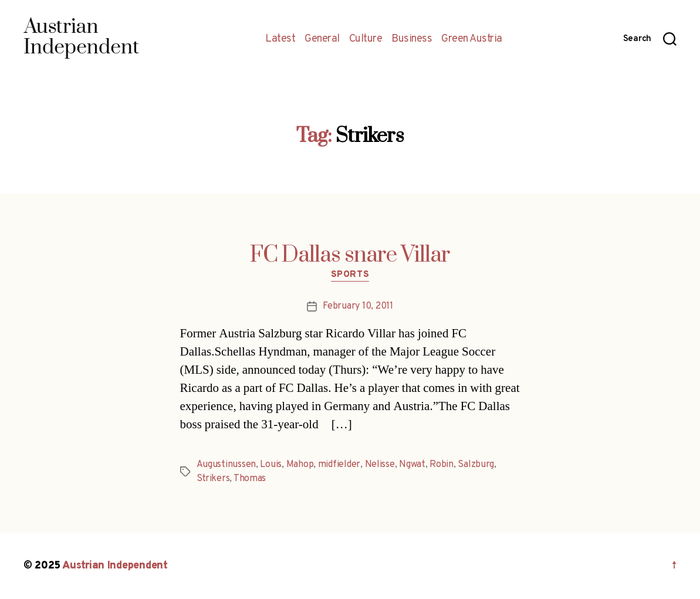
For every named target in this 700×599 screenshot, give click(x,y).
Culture (366, 39)
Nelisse (380, 465)
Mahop (300, 465)
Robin (442, 465)
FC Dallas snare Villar (350, 255)
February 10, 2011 (358, 306)
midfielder (339, 465)
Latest (280, 39)
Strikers (213, 479)
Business (412, 39)
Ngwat (412, 465)
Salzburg (476, 465)
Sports (350, 275)
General (322, 39)
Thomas (250, 479)
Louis (271, 465)
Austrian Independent (115, 566)
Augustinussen (226, 465)
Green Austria (472, 39)
